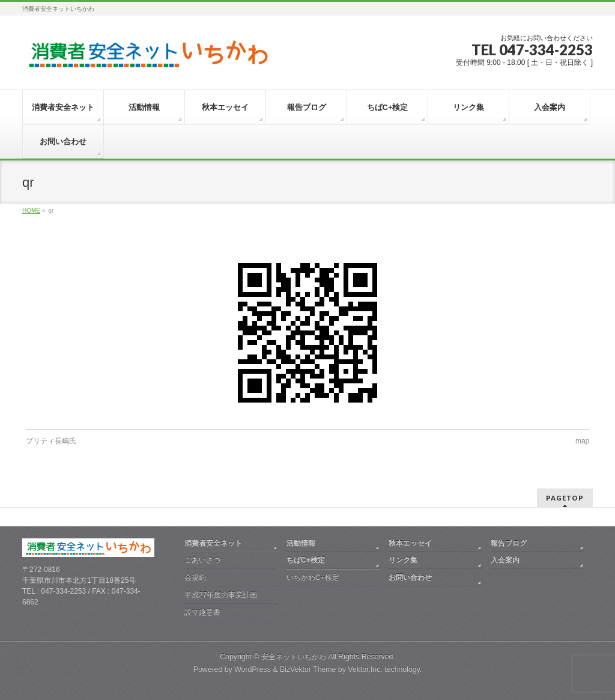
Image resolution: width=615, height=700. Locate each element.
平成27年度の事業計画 (221, 595)
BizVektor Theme (308, 669)
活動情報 (301, 543)
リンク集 (403, 560)
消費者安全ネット (213, 543)
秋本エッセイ (410, 543)
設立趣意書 (202, 612)
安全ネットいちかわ (294, 657)
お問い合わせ (410, 577)
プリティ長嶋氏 (51, 441)
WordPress (253, 669)
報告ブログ (509, 543)
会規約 (195, 577)
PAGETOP (565, 498)
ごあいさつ (202, 560)
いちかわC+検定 (313, 577)
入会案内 (505, 560)
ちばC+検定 (306, 560)
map (582, 441)
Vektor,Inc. (365, 669)
